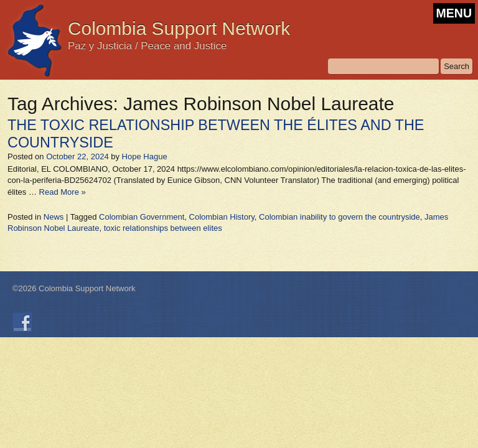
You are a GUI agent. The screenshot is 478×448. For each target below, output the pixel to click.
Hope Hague (145, 156)
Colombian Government (142, 217)
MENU (454, 13)
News (54, 217)
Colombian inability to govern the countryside (340, 217)
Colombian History (222, 217)
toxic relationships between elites (163, 228)
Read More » (63, 192)
